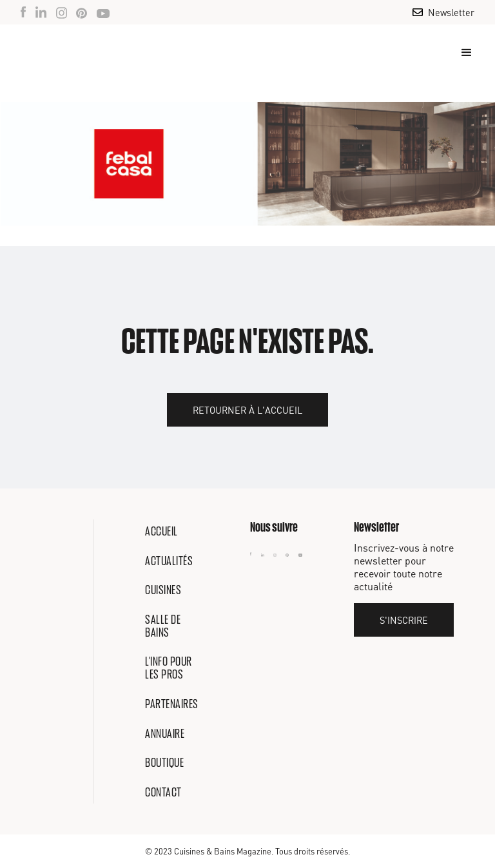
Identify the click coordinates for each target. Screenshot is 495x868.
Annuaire (165, 733)
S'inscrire (404, 620)
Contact (163, 792)
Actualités (169, 561)
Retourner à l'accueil (247, 410)
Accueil (161, 531)
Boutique (164, 762)
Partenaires (172, 704)
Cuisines (163, 590)
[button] (461, 53)
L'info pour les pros (169, 668)
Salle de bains (163, 626)
